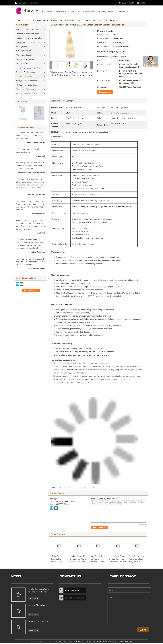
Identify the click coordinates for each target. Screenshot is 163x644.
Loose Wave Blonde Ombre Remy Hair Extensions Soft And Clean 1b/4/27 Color (118, 560)
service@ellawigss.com (29, 3)
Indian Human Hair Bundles (28, 42)
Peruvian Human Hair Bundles (29, 38)
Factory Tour (89, 12)
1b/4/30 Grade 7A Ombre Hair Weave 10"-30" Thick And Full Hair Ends (78, 560)
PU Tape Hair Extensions (27, 85)
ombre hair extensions (63, 488)
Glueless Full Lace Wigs (26, 72)
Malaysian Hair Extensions (27, 81)
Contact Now (106, 92)
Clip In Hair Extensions (26, 89)
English (143, 3)
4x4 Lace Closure (24, 51)
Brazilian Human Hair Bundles (29, 34)
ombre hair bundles (80, 488)
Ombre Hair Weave (40, 20)
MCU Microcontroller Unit (27, 93)
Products (60, 12)
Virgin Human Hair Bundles (28, 29)
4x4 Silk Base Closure (25, 59)
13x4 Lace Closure (24, 55)
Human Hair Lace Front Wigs (28, 68)
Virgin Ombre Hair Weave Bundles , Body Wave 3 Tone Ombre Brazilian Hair (137, 562)
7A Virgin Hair (22, 46)
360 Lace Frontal (23, 63)
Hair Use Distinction (36, 605)
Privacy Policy (37, 641)
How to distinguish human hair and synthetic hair (39, 590)
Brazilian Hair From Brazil (39, 621)
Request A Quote (127, 3)
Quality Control (106, 12)
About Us (75, 12)
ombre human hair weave (97, 488)
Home (49, 12)
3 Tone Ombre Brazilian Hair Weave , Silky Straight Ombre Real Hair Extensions (57, 563)
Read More (33, 598)
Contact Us (123, 12)
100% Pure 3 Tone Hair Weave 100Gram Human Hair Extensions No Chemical (98, 562)
